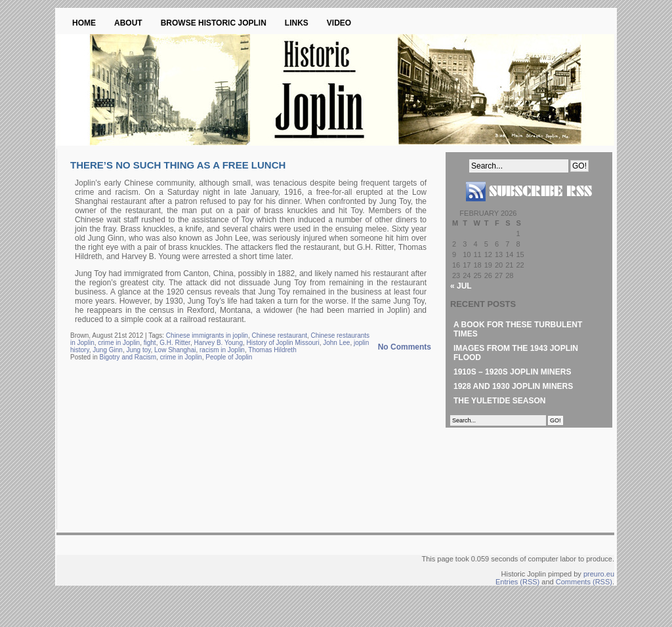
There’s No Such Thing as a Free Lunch (178, 165)
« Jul (461, 286)
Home (84, 23)
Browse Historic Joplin (214, 23)
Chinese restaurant (279, 335)
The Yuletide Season (499, 401)
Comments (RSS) (584, 582)
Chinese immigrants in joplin (207, 335)
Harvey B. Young (218, 343)
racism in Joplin (222, 350)
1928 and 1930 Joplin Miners (513, 386)
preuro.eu (599, 574)
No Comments (405, 347)
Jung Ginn (108, 350)
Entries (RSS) (517, 582)
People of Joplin (229, 357)
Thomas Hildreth (272, 350)
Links (297, 23)
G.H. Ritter (175, 343)
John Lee (336, 343)
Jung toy (138, 350)
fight (150, 343)
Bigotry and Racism (128, 357)
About (128, 23)
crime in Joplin (119, 343)
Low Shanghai (175, 350)
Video (339, 23)
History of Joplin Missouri (283, 343)
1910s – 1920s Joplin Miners (512, 372)
